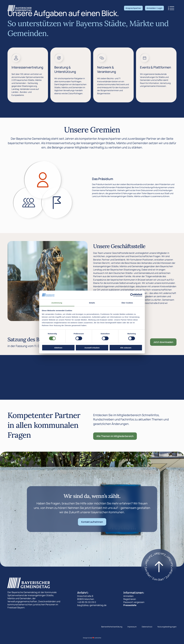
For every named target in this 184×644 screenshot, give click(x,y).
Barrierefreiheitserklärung (112, 627)
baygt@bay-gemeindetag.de (92, 605)
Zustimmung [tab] (57, 303)
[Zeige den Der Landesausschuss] (57, 203)
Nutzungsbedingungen (167, 627)
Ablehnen (58, 348)
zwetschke (98, 638)
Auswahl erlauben (92, 348)
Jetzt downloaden (163, 342)
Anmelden (128, 596)
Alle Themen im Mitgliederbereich (115, 436)
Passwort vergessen (134, 602)
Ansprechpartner (133, 8)
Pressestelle (130, 605)
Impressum (132, 627)
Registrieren (130, 599)
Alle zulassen (126, 348)
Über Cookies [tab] (127, 303)
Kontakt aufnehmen (92, 522)
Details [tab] (92, 303)
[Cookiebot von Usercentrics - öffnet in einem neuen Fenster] (132, 295)
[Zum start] (159, 567)
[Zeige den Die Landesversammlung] (29, 203)
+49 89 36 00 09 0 (87, 602)
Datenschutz (147, 627)
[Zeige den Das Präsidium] (43, 180)
